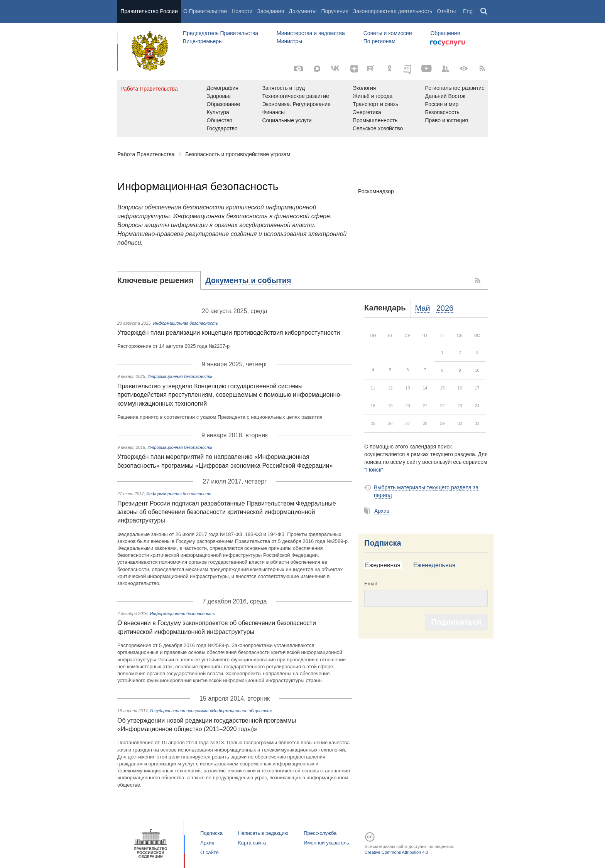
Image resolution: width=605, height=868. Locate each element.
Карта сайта (252, 843)
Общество (220, 120)
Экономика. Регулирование (296, 104)
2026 (445, 308)
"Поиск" (374, 470)
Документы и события (248, 280)
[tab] (159, 280)
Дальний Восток (445, 96)
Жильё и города (373, 96)
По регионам (379, 41)
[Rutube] (372, 68)
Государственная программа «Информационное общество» (211, 711)
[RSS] (482, 69)
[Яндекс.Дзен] (354, 69)
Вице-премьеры (203, 41)
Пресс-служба (320, 833)
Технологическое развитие (295, 96)
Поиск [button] (484, 12)
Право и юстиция (446, 120)
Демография (223, 88)
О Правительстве (205, 11)
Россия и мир (442, 104)
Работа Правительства (146, 154)
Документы (302, 11)
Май (423, 308)
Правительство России (149, 11)
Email (371, 584)
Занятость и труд (283, 88)
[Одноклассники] (390, 69)
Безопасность (442, 112)
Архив (382, 511)
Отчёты (446, 11)
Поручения (335, 11)
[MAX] (317, 69)
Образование (224, 104)
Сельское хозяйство (378, 128)
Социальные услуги (287, 120)
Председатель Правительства (221, 33)
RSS (478, 280)
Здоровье (219, 96)
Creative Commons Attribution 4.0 (396, 852)
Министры (289, 41)
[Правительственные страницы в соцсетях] (445, 69)
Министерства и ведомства (311, 33)
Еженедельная (434, 565)
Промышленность (375, 120)
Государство (222, 128)
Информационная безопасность (185, 323)
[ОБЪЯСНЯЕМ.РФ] (408, 69)
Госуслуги (448, 43)
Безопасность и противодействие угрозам (238, 154)
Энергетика (367, 112)
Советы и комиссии (388, 33)
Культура (218, 112)
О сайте (210, 852)
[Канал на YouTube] (427, 69)
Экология (364, 88)
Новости (242, 11)
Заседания (270, 11)
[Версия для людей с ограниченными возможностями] (464, 69)
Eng (468, 11)
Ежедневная (383, 565)
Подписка (383, 543)
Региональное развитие (455, 88)
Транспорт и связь (376, 104)
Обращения (445, 33)
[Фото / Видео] (299, 69)
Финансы (273, 112)
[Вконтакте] (336, 69)
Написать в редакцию (263, 833)
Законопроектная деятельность (393, 11)
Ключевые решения (155, 280)
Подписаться (456, 622)
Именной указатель (326, 843)
